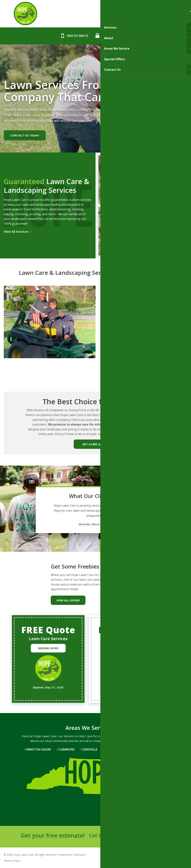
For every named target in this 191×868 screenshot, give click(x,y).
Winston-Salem (38, 749)
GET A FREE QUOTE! (96, 444)
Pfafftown (136, 749)
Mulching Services (166, 186)
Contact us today (25, 135)
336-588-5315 (113, 835)
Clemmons (66, 749)
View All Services (16, 231)
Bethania (112, 749)
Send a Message (153, 836)
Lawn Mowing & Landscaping (166, 237)
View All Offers (68, 600)
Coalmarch (79, 855)
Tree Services (120, 238)
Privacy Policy (12, 861)
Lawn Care (120, 188)
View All (159, 749)
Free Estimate (77, 36)
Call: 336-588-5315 (116, 36)
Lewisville (90, 749)
